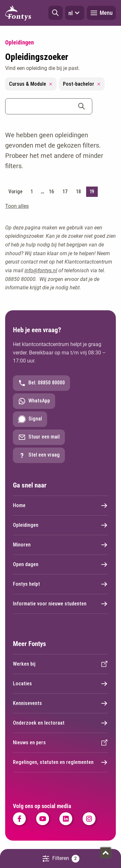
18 (78, 192)
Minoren (60, 545)
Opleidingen (60, 525)
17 (65, 192)
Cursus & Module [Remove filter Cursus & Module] (31, 84)
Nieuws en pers (60, 743)
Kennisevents (60, 703)
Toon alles (17, 206)
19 (92, 192)
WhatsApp (34, 401)
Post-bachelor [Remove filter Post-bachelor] (82, 84)
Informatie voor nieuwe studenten (60, 604)
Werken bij (60, 664)
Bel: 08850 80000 (41, 383)
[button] (55, 13)
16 (51, 192)
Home (60, 506)
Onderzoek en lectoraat (60, 723)
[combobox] (49, 106)
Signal (30, 419)
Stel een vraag (39, 455)
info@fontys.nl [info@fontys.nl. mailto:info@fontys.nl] (41, 270)
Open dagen (60, 564)
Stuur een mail (39, 437)
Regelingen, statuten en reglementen (60, 762)
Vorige (15, 192)
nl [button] (75, 13)
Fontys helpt (60, 584)
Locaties (60, 684)
